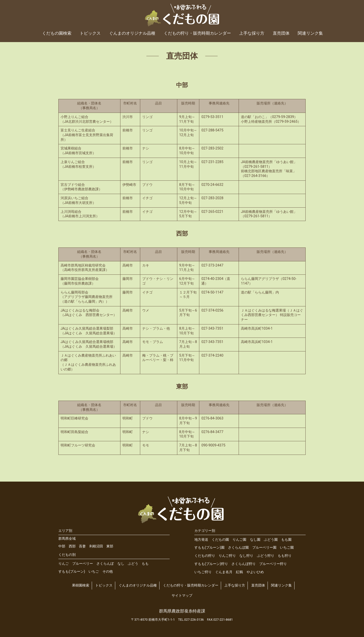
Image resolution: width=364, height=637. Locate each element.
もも (145, 564)
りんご (64, 564)
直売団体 (281, 33)
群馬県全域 (67, 539)
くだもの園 (220, 540)
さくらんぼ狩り (244, 564)
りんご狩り (227, 556)
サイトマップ (182, 596)
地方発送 (201, 540)
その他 (108, 572)
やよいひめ (255, 572)
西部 (72, 546)
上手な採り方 (252, 33)
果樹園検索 (81, 585)
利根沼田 (96, 546)
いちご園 (287, 548)
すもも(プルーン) (72, 572)
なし (121, 564)
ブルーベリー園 (264, 548)
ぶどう (133, 564)
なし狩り (246, 556)
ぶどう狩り (266, 556)
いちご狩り (203, 572)
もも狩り (285, 556)
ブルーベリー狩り (273, 564)
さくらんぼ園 (238, 548)
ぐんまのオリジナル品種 (132, 33)
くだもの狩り (205, 556)
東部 (110, 546)
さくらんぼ (105, 564)
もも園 (286, 540)
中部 (62, 546)
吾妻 (82, 546)
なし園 (255, 540)
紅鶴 (239, 572)
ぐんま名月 (224, 572)
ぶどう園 (271, 540)
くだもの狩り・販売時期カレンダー (197, 33)
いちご (94, 572)
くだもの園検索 (57, 33)
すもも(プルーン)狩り (211, 564)
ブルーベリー (83, 564)
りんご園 (239, 540)
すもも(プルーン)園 (209, 548)
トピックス (90, 33)
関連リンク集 (310, 33)
